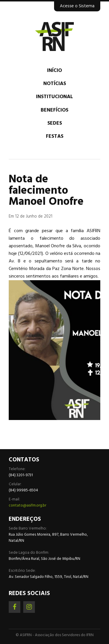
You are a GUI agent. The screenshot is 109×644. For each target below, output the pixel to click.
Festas (55, 136)
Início (54, 71)
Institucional (54, 97)
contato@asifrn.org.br (27, 506)
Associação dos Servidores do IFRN (54, 36)
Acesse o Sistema (77, 6)
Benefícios (54, 110)
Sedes (55, 123)
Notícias (55, 84)
